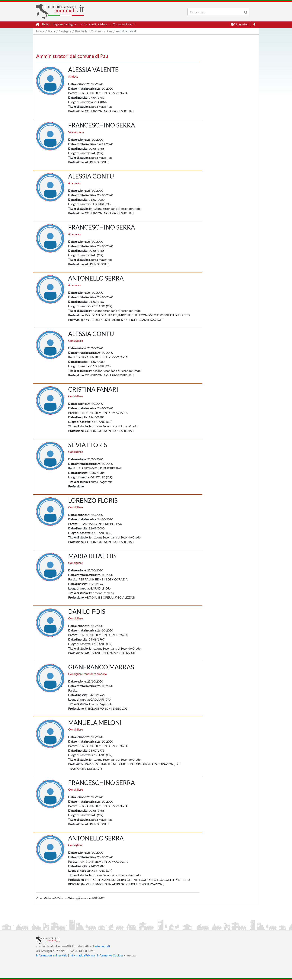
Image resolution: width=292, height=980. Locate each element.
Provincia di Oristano (89, 31)
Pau (109, 31)
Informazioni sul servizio (52, 955)
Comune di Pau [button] (123, 24)
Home (40, 31)
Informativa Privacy (82, 955)
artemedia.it (102, 946)
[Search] (216, 10)
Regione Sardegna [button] (65, 24)
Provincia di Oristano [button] (95, 24)
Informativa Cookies (110, 955)
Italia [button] (45, 24)
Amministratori (126, 31)
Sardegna (65, 31)
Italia (51, 31)
